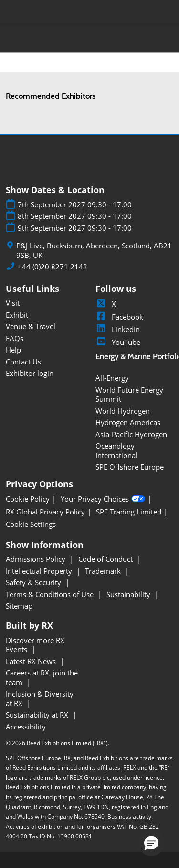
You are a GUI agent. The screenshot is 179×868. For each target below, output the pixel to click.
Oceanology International (116, 450)
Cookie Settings (31, 524)
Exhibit (17, 315)
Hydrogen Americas (128, 422)
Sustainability (129, 594)
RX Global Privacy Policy (45, 512)
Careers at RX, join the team (42, 677)
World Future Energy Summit (129, 395)
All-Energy (112, 378)
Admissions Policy (37, 559)
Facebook (119, 317)
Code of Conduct (106, 559)
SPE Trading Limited (129, 512)
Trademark (104, 571)
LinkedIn (118, 329)
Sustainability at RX (38, 715)
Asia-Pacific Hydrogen (131, 434)
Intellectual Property (40, 571)
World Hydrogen (123, 411)
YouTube (118, 342)
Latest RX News (32, 661)
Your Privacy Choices (103, 499)
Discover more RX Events (35, 645)
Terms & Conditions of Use (51, 594)
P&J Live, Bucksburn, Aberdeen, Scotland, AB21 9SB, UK (94, 251)
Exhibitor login (30, 373)
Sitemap (19, 606)
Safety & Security (34, 582)
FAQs (15, 338)
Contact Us (23, 362)
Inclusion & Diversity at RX (40, 698)
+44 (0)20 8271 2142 (53, 267)
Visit (13, 303)
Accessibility (26, 727)
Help (13, 350)
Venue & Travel (31, 326)
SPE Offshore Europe (130, 467)
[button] (151, 843)
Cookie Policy (28, 499)
